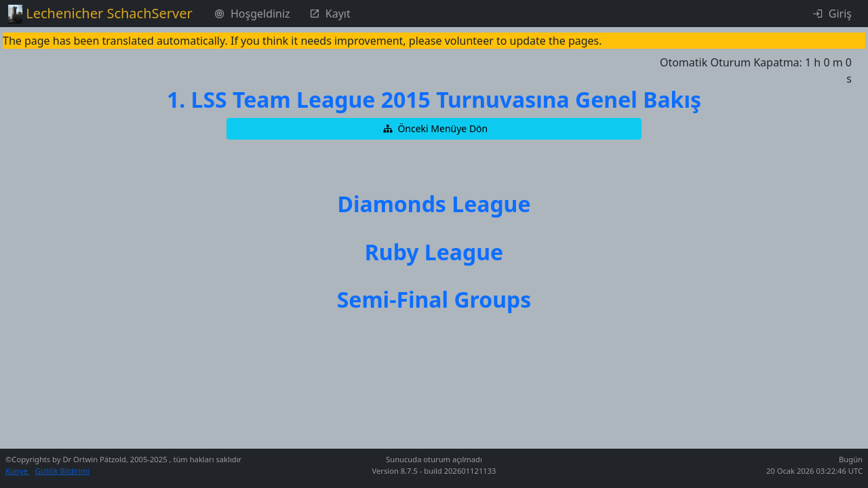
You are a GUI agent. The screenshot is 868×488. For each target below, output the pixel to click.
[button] (434, 129)
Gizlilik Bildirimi (62, 471)
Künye (18, 471)
